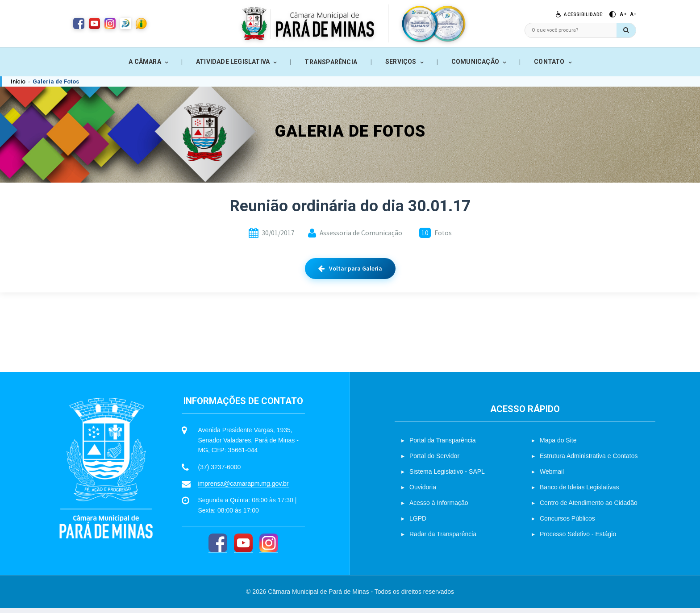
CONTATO (549, 62)
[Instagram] (269, 548)
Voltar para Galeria (350, 268)
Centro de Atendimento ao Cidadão (589, 508)
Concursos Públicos (567, 523)
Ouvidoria (423, 492)
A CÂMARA (145, 62)
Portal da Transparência (443, 445)
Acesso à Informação (439, 508)
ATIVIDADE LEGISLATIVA (233, 62)
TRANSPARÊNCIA (331, 62)
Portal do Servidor (434, 461)
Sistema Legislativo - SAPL (447, 476)
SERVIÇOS (401, 62)
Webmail (552, 476)
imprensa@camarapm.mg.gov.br (244, 488)
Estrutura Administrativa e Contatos (589, 461)
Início (18, 81)
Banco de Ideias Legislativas (579, 492)
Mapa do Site (558, 445)
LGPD (418, 523)
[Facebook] (218, 548)
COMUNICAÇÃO (475, 62)
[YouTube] (243, 548)
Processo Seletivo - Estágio (578, 539)
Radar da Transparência (443, 539)
